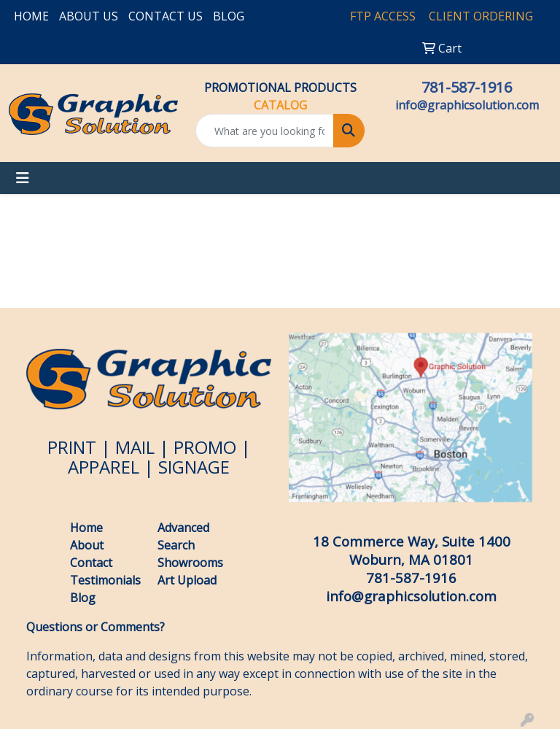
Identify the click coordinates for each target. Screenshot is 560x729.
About (87, 545)
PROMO (205, 447)
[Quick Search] (265, 131)
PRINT (72, 447)
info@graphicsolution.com (467, 105)
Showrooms (190, 563)
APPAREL (104, 467)
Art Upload (187, 580)
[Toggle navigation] (23, 178)
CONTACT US (166, 16)
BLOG (229, 16)
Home (86, 528)
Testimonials (105, 580)
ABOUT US (89, 16)
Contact (91, 563)
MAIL (135, 447)
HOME (31, 16)
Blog (84, 598)
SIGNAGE (194, 467)
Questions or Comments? (96, 627)
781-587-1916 (467, 87)
